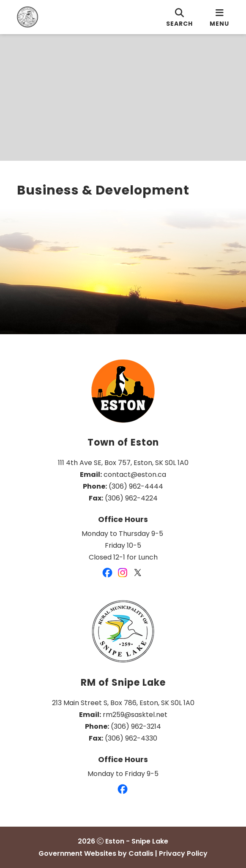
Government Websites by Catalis (96, 853)
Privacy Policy (183, 853)
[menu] (219, 17)
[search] (179, 17)
